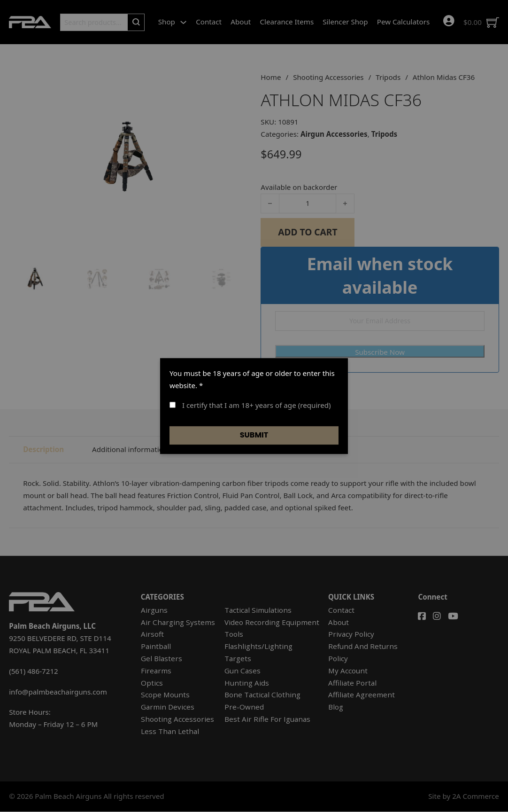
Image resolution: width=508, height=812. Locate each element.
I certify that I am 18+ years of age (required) (250, 405)
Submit (254, 435)
